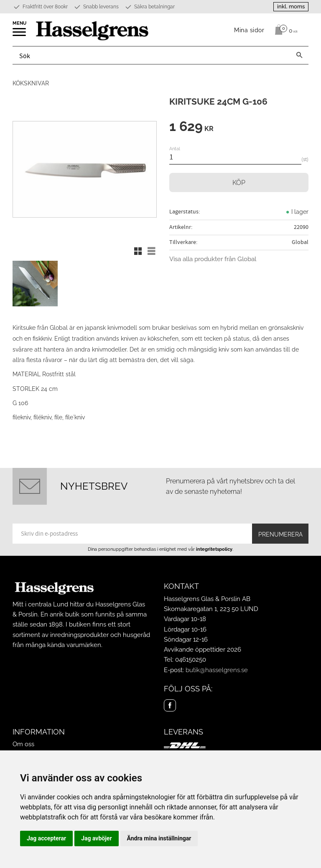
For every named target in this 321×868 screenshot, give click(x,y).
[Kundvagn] (284, 30)
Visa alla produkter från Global (213, 259)
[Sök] (299, 55)
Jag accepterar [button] (46, 838)
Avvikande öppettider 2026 (203, 650)
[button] (20, 35)
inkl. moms (291, 6)
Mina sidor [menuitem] (249, 30)
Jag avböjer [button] (96, 838)
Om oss (23, 744)
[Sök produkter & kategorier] (152, 55)
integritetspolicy (214, 549)
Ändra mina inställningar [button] (159, 838)
